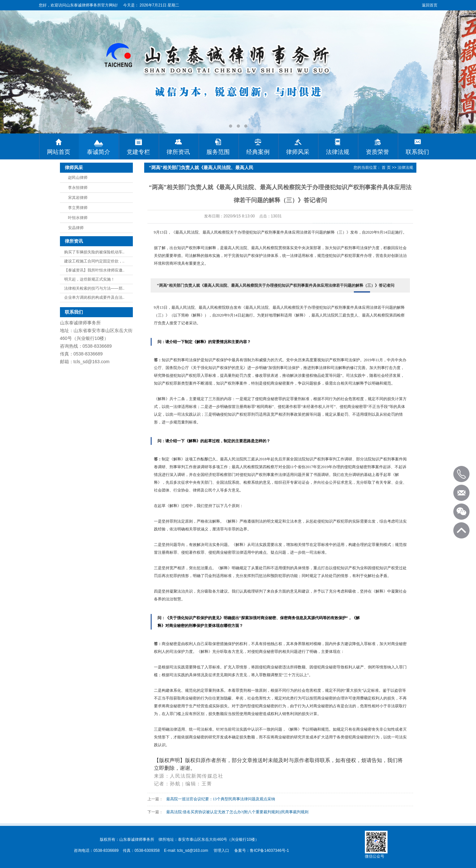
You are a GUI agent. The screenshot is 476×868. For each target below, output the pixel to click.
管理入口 (221, 851)
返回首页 (430, 5)
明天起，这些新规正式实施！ (89, 279)
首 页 (386, 168)
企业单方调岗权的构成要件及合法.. (94, 297)
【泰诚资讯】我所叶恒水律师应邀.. (94, 270)
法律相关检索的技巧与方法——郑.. (94, 288)
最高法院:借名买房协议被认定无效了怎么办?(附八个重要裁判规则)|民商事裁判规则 (237, 812)
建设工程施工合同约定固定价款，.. (94, 261)
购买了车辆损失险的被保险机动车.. (94, 252)
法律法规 (405, 168)
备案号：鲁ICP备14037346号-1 (261, 851)
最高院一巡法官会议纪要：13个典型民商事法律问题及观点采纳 (221, 799)
